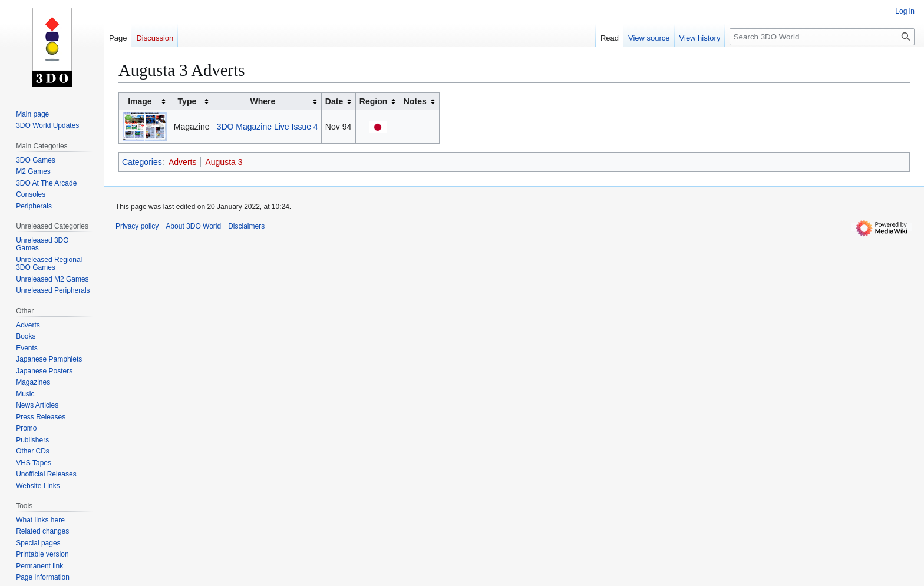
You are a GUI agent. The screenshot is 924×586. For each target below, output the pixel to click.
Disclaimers (246, 226)
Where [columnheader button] (263, 101)
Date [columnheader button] (334, 101)
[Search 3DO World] (822, 37)
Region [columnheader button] (373, 101)
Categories (142, 162)
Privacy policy (137, 226)
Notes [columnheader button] (415, 101)
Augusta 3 (224, 162)
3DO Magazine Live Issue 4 (268, 127)
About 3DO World (193, 226)
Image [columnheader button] (140, 101)
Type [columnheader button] (187, 101)
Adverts (182, 162)
